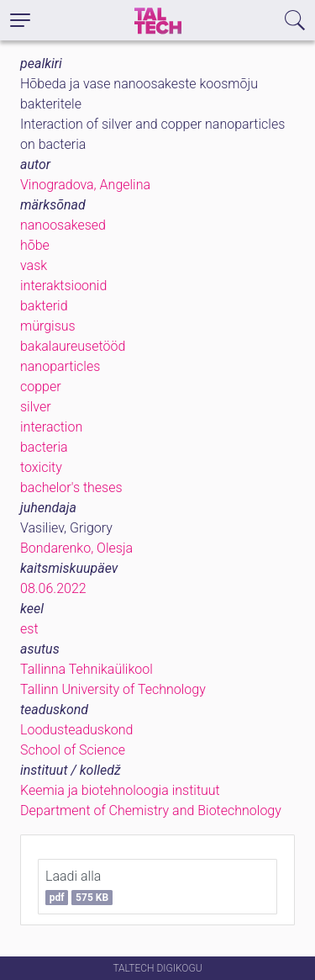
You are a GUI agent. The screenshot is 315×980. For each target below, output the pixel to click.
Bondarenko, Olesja (76, 548)
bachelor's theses (71, 487)
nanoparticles (60, 366)
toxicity (41, 467)
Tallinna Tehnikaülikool (87, 669)
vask (34, 265)
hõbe (35, 245)
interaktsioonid (63, 286)
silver (36, 407)
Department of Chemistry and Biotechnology (151, 810)
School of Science (73, 750)
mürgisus (48, 326)
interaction (51, 427)
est (29, 629)
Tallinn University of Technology (113, 689)
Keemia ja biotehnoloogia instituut (120, 790)
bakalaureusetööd (73, 346)
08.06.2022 (53, 588)
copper (41, 387)
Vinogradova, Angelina (85, 185)
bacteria (44, 447)
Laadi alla (79, 887)
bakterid (44, 306)
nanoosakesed (63, 225)
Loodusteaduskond (76, 730)
